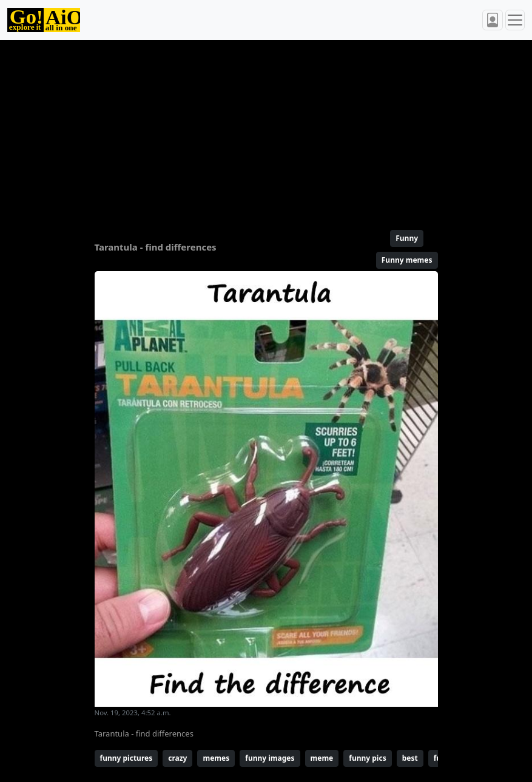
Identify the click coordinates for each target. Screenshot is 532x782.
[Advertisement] (266, 130)
